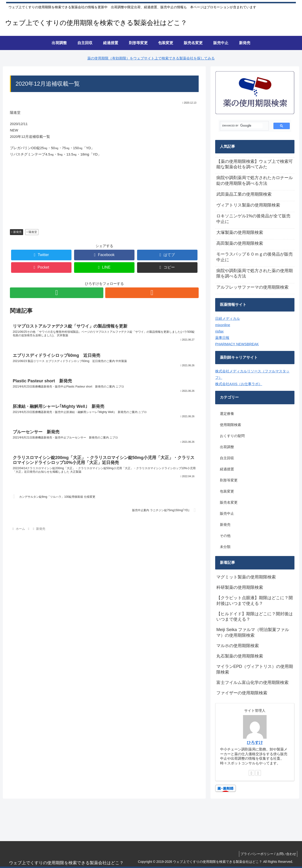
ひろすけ (255, 742)
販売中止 (227, 513)
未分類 (225, 547)
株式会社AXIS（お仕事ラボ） (239, 384)
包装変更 (227, 491)
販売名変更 (229, 502)
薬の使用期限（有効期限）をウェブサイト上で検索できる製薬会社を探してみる (151, 58)
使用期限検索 (231, 425)
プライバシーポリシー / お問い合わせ (267, 854)
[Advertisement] (104, 195)
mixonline (223, 325)
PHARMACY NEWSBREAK (237, 344)
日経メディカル (228, 318)
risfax (219, 331)
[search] (242, 126)
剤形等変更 (229, 480)
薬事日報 (222, 338)
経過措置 (227, 469)
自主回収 (227, 458)
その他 (225, 536)
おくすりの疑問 (232, 436)
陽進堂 (32, 232)
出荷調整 (227, 447)
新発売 (17, 232)
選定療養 (227, 414)
